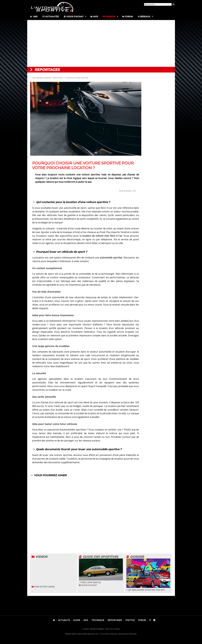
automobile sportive (111, 258)
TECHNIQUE (98, 620)
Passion (109, 17)
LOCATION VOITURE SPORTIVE (76, 78)
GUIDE (77, 620)
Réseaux (144, 17)
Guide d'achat (74, 17)
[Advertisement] (101, 43)
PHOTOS (130, 620)
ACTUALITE (64, 620)
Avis (94, 17)
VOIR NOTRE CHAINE (43, 587)
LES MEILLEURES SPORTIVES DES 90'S (148, 588)
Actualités (51, 17)
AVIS (86, 620)
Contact (85, 629)
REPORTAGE (58, 78)
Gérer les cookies (113, 629)
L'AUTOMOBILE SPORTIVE (42, 78)
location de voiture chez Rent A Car (102, 236)
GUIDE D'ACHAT (88, 585)
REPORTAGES (115, 620)
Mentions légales (97, 629)
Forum (127, 17)
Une (34, 17)
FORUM (142, 620)
